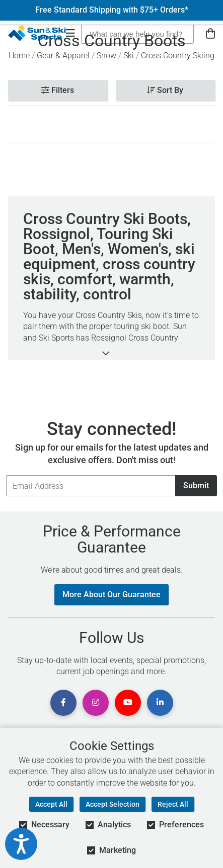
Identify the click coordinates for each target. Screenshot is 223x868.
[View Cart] (210, 34)
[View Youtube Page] (128, 703)
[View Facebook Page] (63, 703)
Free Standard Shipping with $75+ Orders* (112, 10)
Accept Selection (113, 804)
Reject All (173, 804)
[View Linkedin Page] (160, 703)
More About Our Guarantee (111, 594)
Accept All (51, 804)
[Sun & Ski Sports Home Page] (37, 33)
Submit (196, 485)
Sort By (165, 90)
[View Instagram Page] (96, 703)
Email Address (6, 475)
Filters (58, 90)
